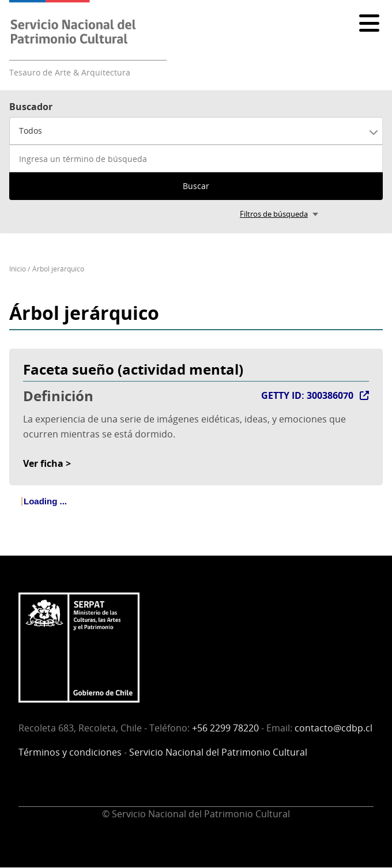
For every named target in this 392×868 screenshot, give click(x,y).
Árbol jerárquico (58, 269)
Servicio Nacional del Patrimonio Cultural (218, 752)
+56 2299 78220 (225, 728)
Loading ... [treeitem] (45, 501)
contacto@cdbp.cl (333, 728)
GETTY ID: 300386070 (307, 395)
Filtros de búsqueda (274, 214)
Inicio (18, 269)
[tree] (196, 511)
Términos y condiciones (70, 752)
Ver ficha (43, 463)
